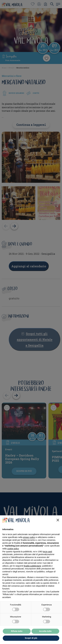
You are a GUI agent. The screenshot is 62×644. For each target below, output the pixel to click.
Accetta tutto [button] (45, 631)
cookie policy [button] (13, 549)
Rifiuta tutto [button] (17, 631)
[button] (58, 520)
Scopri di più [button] (31, 638)
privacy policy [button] (29, 537)
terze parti (48, 552)
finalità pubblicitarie (32, 566)
